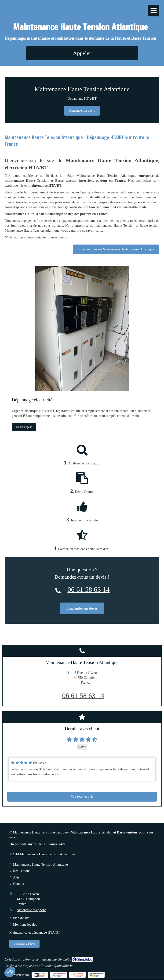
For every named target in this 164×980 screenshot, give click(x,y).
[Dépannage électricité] (82, 329)
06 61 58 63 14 (89, 589)
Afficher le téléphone (31, 910)
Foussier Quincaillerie (57, 966)
